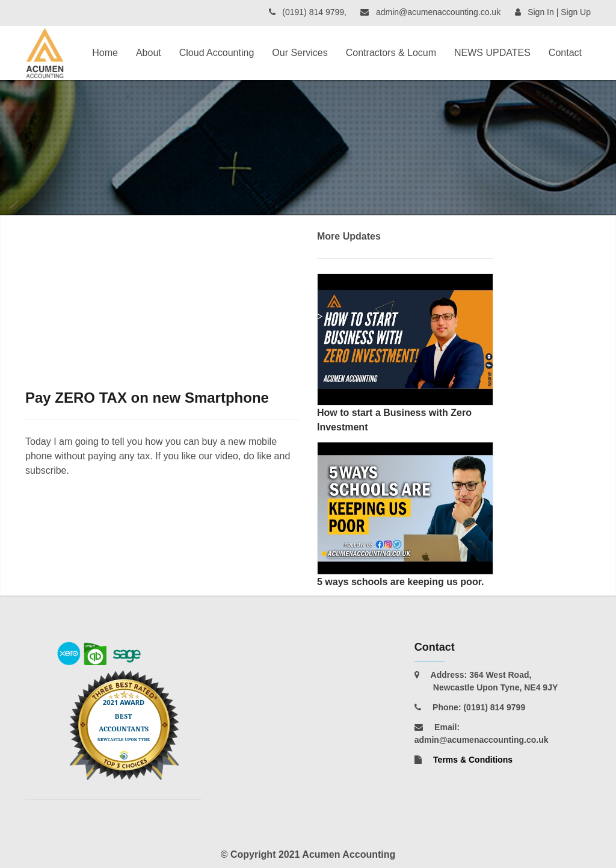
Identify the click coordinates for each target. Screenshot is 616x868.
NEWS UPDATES (492, 53)
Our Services (300, 53)
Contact (565, 53)
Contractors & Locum (391, 53)
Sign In (541, 12)
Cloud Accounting (217, 53)
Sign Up (576, 12)
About (149, 53)
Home (105, 53)
